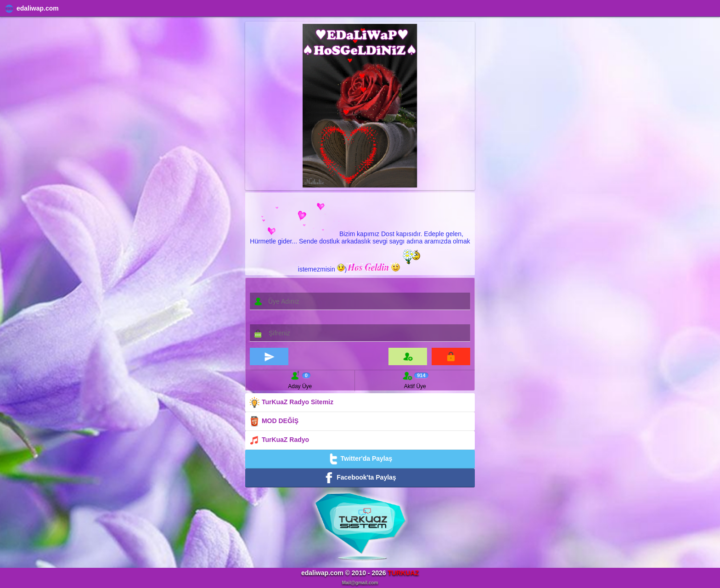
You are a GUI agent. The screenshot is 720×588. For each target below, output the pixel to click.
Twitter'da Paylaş (360, 459)
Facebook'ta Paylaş (360, 478)
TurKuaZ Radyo (279, 440)
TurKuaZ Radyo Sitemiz (291, 402)
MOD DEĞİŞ (274, 421)
